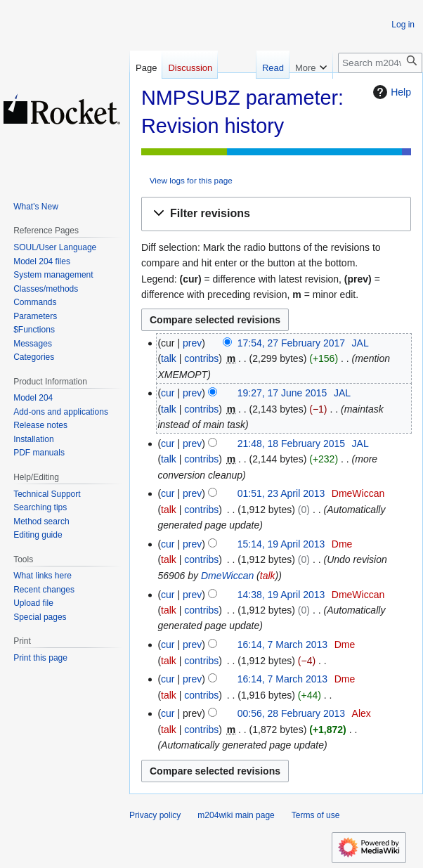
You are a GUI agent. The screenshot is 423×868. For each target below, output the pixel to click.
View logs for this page (191, 180)
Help (390, 92)
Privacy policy (155, 815)
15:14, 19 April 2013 (281, 544)
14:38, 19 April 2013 (281, 595)
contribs (201, 358)
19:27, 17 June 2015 (282, 393)
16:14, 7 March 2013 (282, 644)
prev (192, 343)
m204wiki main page (236, 815)
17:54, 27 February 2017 (291, 343)
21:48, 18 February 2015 (291, 443)
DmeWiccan (227, 576)
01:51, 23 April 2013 (281, 493)
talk (169, 358)
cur (168, 393)
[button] (276, 214)
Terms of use (316, 815)
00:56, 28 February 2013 (291, 713)
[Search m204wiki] (380, 63)
